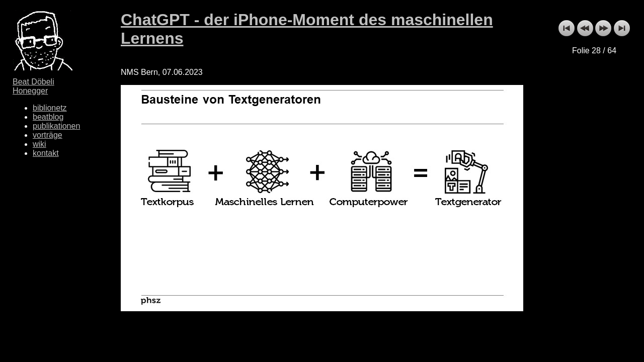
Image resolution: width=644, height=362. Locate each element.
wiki (39, 144)
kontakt (46, 153)
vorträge (48, 135)
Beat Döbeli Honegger (33, 86)
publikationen (56, 126)
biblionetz (50, 108)
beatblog (48, 117)
